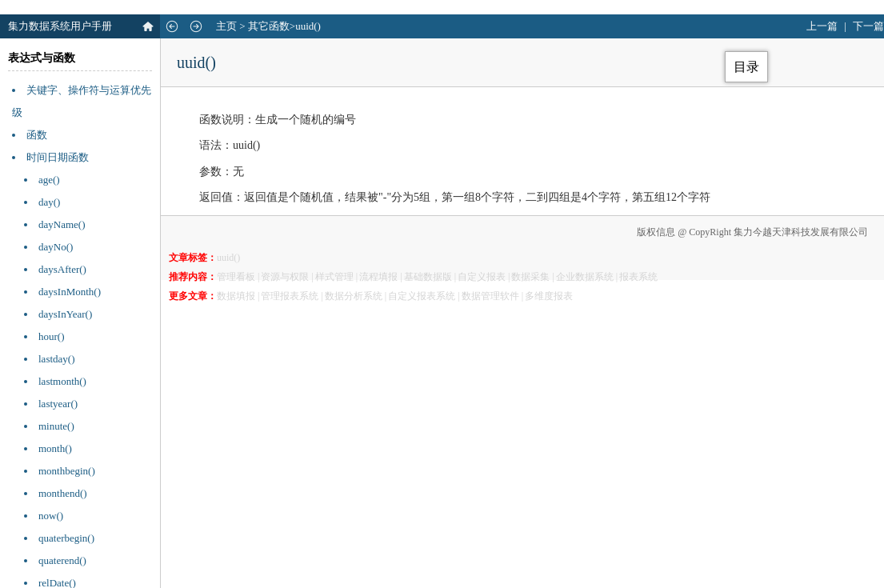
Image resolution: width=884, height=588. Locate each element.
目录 (746, 67)
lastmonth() (62, 381)
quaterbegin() (66, 538)
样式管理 (334, 277)
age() (49, 180)
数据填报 (236, 296)
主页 (226, 26)
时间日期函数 (58, 157)
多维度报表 (549, 296)
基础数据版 (428, 277)
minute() (56, 426)
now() (51, 516)
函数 (37, 135)
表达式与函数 (42, 58)
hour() (52, 336)
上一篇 (822, 26)
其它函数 (269, 26)
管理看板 (236, 277)
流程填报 (378, 277)
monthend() (63, 493)
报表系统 (638, 277)
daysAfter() (62, 269)
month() (55, 448)
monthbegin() (67, 471)
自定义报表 (482, 277)
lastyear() (58, 404)
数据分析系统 (354, 296)
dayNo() (56, 247)
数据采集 (530, 277)
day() (49, 202)
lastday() (56, 359)
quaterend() (62, 560)
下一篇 (868, 26)
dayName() (62, 224)
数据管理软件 (490, 296)
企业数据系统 (585, 277)
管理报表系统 (290, 296)
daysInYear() (65, 314)
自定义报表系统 (422, 296)
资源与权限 (285, 277)
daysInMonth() (70, 292)
